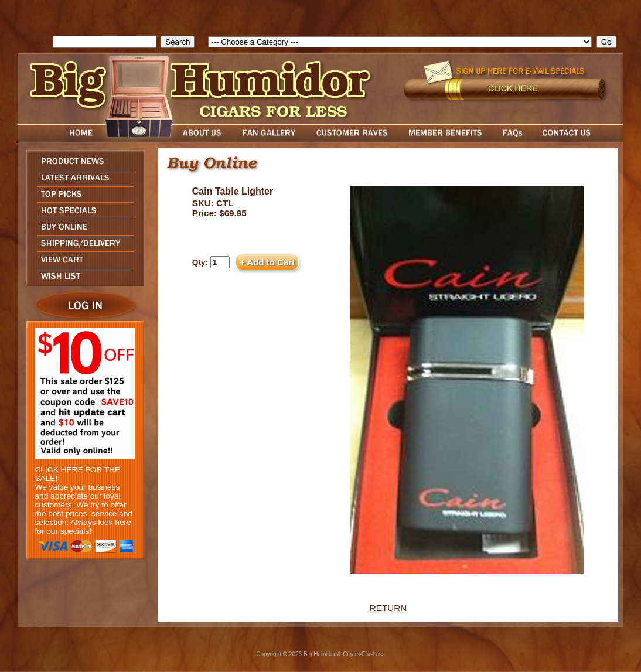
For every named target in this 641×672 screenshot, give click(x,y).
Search (38, 42)
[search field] (105, 42)
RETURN (388, 608)
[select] (400, 42)
